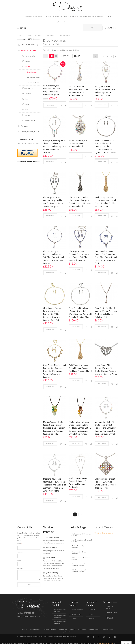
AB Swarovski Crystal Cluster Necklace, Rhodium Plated (78, 143)
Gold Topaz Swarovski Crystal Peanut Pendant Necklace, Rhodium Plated (80, 368)
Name (19, 544)
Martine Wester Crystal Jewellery (81, 545)
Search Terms (77, 628)
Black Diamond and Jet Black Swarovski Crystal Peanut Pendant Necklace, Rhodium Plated (80, 202)
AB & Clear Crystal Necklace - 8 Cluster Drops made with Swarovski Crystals (52, 90)
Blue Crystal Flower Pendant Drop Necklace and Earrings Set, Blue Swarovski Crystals (79, 256)
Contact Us (113, 628)
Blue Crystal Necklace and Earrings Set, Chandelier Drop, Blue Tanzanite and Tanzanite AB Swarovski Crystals (106, 257)
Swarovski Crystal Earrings (60, 610)
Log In (109, 16)
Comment (20, 568)
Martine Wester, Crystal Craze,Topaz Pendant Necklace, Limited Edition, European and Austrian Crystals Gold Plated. (80, 428)
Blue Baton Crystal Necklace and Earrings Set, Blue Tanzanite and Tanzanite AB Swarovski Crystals (54, 257)
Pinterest (91, 618)
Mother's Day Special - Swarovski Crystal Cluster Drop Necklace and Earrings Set (80, 483)
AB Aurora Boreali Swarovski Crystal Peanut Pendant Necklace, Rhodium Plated (80, 91)
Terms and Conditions (109, 615)
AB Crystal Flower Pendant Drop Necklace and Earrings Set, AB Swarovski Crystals (105, 91)
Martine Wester (76, 614)
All (116, 57)
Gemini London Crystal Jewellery (81, 549)
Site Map (68, 628)
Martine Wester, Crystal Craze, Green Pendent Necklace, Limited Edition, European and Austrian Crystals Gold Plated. (54, 428)
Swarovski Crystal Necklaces (60, 616)
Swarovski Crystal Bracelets (60, 621)
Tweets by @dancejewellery (104, 533)
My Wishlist (98, 28)
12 (103, 57)
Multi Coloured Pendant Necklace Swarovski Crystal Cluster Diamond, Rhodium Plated (105, 483)
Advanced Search (88, 628)
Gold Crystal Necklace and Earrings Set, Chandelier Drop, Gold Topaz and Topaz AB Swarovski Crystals (54, 371)
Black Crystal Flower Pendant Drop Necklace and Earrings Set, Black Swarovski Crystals (53, 202)
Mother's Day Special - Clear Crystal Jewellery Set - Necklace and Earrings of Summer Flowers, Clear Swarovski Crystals (55, 485)
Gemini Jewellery (77, 610)
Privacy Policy (58, 628)
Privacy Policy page (106, 640)
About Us (21, 628)
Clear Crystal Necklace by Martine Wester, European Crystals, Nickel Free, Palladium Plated (106, 313)
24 (107, 57)
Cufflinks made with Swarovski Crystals (80, 554)
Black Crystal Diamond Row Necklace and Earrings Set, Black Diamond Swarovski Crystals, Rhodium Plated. (106, 146)
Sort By (65, 56)
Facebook (92, 610)
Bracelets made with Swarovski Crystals (81, 540)
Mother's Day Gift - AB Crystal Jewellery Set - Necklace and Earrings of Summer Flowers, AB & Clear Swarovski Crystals (105, 428)
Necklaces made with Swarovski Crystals (81, 559)
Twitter (91, 614)
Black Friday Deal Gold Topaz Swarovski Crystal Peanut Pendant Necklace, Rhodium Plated (106, 202)
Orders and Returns (112, 606)
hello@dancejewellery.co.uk (31, 616)
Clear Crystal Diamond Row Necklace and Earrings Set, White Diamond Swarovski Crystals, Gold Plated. (53, 314)
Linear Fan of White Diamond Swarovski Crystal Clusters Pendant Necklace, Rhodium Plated (106, 369)
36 (111, 57)
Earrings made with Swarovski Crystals (80, 534)
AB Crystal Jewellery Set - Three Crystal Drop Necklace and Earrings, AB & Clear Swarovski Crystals (55, 146)
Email (19, 560)
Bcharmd (74, 618)
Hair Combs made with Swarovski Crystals (81, 565)
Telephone (20, 552)
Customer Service (111, 611)
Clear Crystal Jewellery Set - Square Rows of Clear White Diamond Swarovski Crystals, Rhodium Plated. (80, 313)
